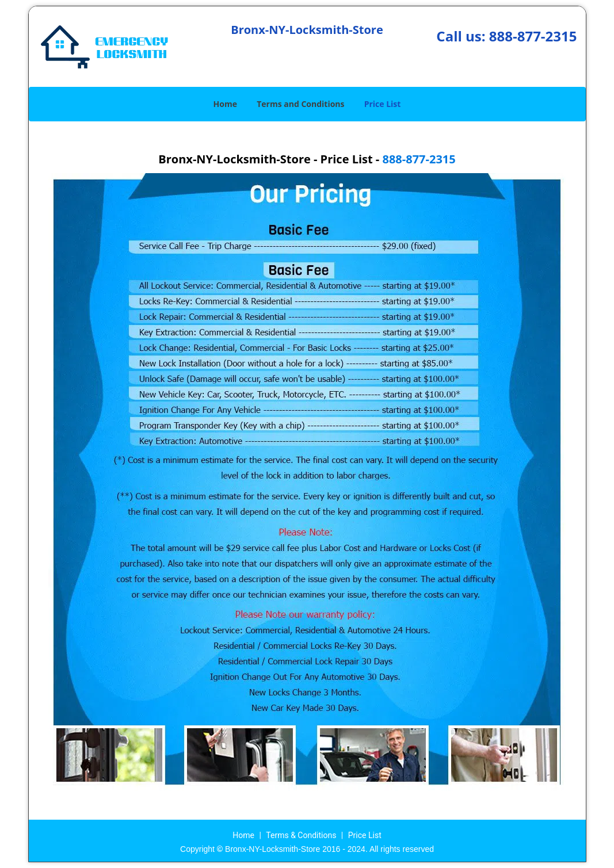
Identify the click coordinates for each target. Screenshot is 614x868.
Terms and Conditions (300, 104)
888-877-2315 (533, 36)
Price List (383, 104)
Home (225, 104)
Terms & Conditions (301, 835)
